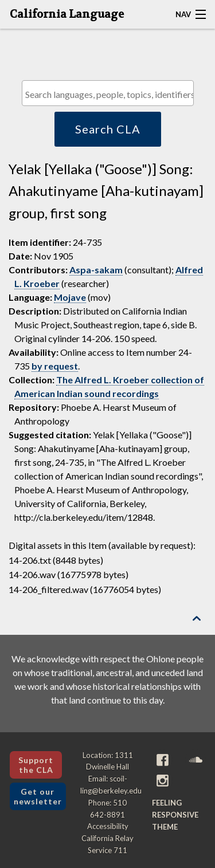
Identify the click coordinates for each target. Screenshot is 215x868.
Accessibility (108, 826)
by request (55, 366)
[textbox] (111, 94)
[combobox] (108, 93)
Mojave (70, 297)
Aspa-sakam (96, 270)
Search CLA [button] (108, 129)
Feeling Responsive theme (175, 815)
